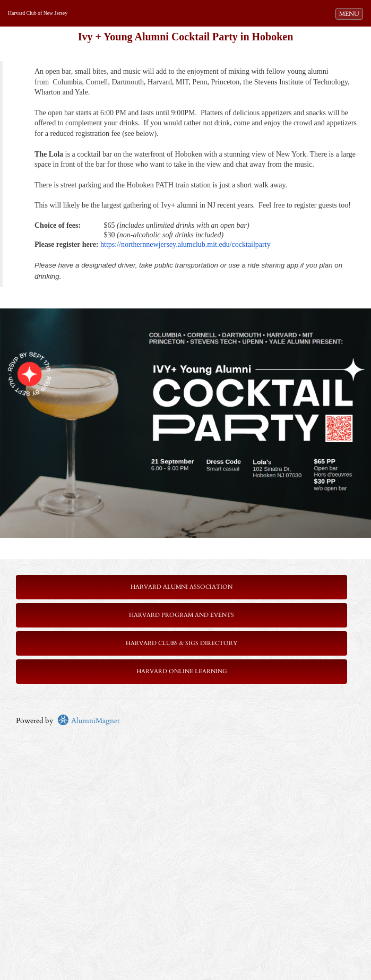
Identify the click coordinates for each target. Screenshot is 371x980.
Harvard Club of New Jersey (38, 13)
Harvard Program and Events (182, 615)
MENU (351, 13)
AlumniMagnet (88, 721)
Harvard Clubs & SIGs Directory (182, 643)
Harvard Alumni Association (182, 587)
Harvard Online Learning (182, 671)
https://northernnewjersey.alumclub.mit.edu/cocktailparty (185, 244)
